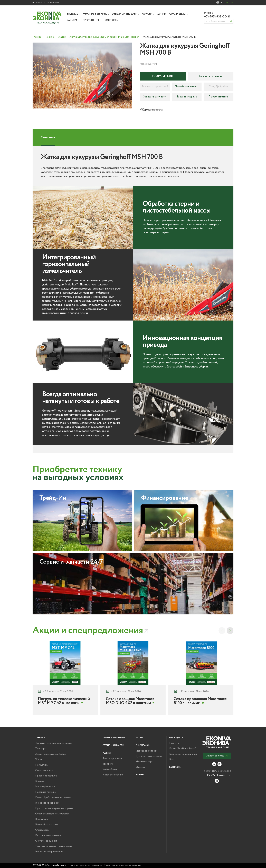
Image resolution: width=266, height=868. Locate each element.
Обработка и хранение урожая (52, 814)
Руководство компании (149, 756)
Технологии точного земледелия (54, 846)
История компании (146, 751)
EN (227, 3)
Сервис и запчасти (125, 15)
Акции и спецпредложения (88, 631)
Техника (72, 15)
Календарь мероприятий (183, 754)
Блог (172, 760)
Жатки (39, 760)
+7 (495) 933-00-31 (217, 17)
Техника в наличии (96, 15)
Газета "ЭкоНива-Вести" (183, 749)
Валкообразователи (46, 825)
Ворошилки (42, 819)
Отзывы (140, 767)
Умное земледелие (113, 775)
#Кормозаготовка (151, 110)
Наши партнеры (145, 762)
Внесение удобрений (47, 803)
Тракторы (41, 749)
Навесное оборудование (49, 852)
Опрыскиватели (44, 770)
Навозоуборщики (45, 787)
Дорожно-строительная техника (54, 743)
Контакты (112, 20)
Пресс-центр (91, 20)
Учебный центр (111, 769)
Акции (162, 15)
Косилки (40, 781)
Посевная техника (45, 792)
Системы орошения (46, 841)
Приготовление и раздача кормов (54, 808)
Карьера (72, 20)
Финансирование (112, 759)
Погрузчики (42, 765)
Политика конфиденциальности (122, 865)
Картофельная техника (48, 835)
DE (232, 3)
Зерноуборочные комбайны (51, 754)
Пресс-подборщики (46, 776)
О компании (177, 15)
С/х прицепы (42, 830)
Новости (174, 743)
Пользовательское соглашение (85, 865)
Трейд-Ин (108, 764)
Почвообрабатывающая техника (53, 797)
